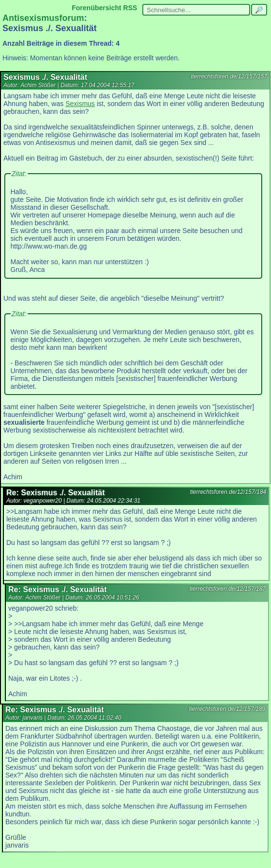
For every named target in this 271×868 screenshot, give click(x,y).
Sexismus (80, 104)
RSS (130, 8)
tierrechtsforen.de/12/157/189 (227, 709)
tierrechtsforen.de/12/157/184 (228, 492)
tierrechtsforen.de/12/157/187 (228, 589)
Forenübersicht (97, 8)
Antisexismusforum (43, 18)
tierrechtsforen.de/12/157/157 (229, 76)
